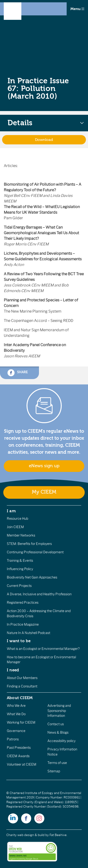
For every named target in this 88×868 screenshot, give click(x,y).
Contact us (56, 724)
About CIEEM (20, 698)
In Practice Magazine (23, 624)
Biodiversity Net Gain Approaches (32, 577)
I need (13, 670)
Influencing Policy (20, 569)
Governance (16, 731)
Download (44, 140)
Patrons (13, 739)
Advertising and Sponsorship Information (59, 711)
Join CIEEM (15, 527)
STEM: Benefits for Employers (29, 544)
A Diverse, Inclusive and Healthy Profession (39, 594)
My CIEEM (44, 492)
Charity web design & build (25, 835)
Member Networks (21, 535)
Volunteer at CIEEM (22, 764)
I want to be (19, 641)
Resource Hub (17, 519)
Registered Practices (23, 603)
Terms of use (57, 763)
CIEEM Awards (18, 756)
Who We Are (16, 706)
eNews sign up (44, 466)
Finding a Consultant (22, 686)
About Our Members (22, 678)
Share (18, 373)
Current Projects (19, 586)
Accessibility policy (61, 741)
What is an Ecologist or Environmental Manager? (43, 649)
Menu (77, 9)
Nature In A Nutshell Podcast (29, 633)
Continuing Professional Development (35, 552)
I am (11, 511)
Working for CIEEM (21, 722)
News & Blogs (58, 732)
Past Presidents (19, 748)
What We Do (16, 714)
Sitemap (54, 771)
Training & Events (20, 561)
